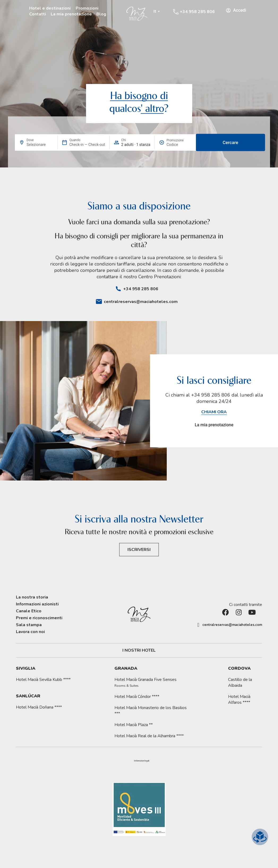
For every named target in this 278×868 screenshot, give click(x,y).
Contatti (38, 14)
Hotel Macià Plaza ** (134, 725)
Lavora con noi (30, 632)
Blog (101, 14)
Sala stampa (29, 625)
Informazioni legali (142, 761)
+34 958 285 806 (197, 12)
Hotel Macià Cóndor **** (137, 697)
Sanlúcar (28, 696)
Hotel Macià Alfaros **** (239, 700)
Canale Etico (29, 611)
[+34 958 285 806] (176, 12)
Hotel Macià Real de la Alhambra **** (149, 736)
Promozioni (87, 8)
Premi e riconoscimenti (39, 618)
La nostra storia (32, 597)
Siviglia (26, 668)
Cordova (239, 668)
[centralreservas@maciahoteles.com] (99, 302)
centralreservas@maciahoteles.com (141, 302)
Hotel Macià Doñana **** (39, 707)
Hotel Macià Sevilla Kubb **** (43, 680)
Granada (126, 668)
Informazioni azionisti (37, 604)
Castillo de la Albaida (240, 682)
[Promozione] (179, 145)
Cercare (230, 142)
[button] (142, 761)
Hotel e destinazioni (50, 8)
